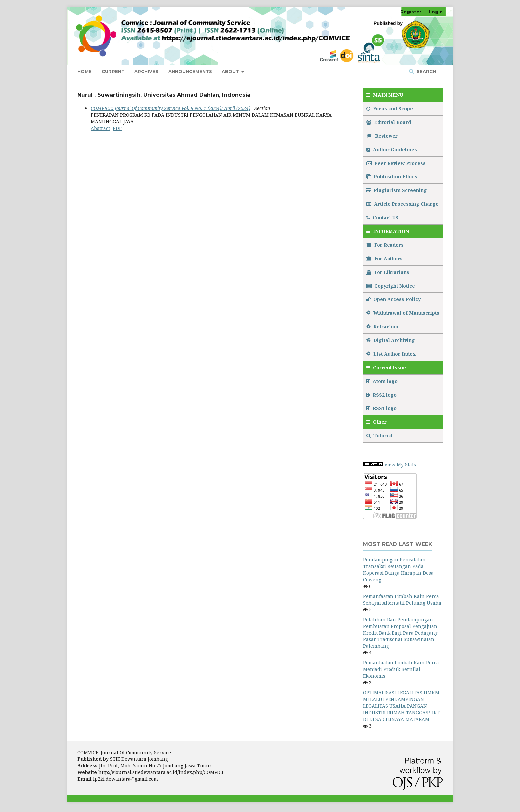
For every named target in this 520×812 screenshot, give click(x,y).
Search (426, 71)
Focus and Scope (390, 109)
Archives (146, 71)
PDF (117, 128)
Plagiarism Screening (397, 190)
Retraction (382, 327)
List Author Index (391, 354)
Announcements (190, 71)
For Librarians (388, 272)
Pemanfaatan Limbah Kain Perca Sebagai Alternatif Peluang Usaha (402, 599)
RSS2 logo (382, 395)
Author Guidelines (392, 149)
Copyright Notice (391, 286)
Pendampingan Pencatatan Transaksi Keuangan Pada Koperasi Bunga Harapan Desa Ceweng (398, 570)
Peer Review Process (396, 163)
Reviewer (382, 136)
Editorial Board (389, 122)
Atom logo (383, 381)
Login (436, 12)
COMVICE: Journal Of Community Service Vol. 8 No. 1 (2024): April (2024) (171, 108)
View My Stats (400, 464)
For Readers (385, 245)
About (231, 71)
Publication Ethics (392, 177)
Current (113, 71)
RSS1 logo (382, 408)
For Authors (385, 258)
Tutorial (380, 436)
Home (85, 71)
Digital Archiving (391, 340)
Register (411, 12)
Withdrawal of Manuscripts (403, 313)
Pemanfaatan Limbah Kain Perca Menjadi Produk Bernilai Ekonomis (401, 669)
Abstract (100, 128)
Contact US (382, 218)
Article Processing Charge (402, 204)
